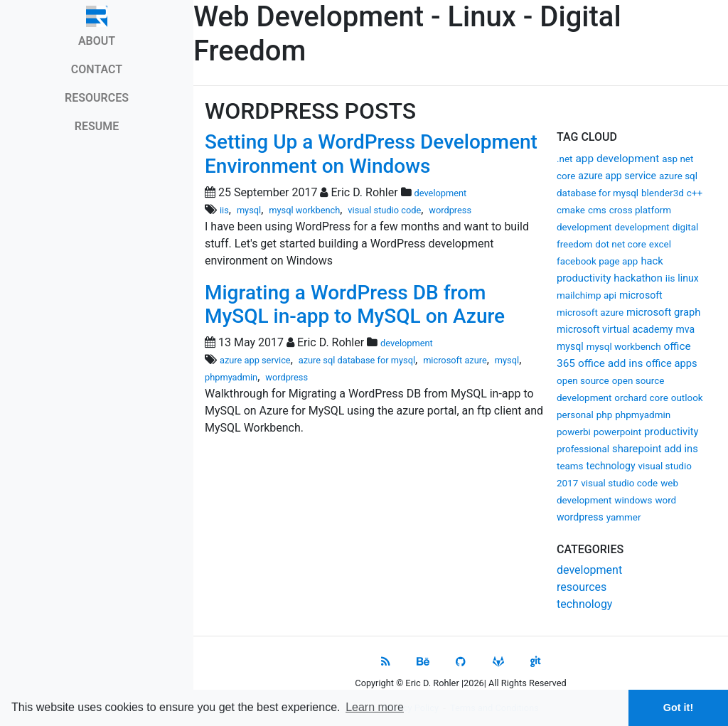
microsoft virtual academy (615, 329)
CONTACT (97, 69)
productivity (671, 432)
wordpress (580, 517)
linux (688, 278)
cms (597, 210)
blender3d (663, 193)
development (642, 227)
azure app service (617, 176)
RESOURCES (97, 98)
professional (583, 449)
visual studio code (619, 483)
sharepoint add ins (655, 449)
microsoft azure (590, 313)
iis (670, 278)
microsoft (641, 295)
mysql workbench (624, 347)
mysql (570, 346)
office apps (671, 363)
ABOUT (97, 41)
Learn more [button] (375, 707)
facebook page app (597, 261)
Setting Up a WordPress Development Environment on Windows (371, 154)
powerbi (574, 432)
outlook (687, 398)
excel (660, 244)
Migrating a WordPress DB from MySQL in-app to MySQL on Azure (355, 305)
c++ (695, 193)
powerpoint (617, 432)
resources (582, 587)
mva (685, 329)
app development (617, 159)
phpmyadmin (643, 415)
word (665, 500)
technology (611, 466)
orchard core (641, 398)
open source (583, 381)
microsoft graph (663, 312)
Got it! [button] (678, 708)
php (605, 415)
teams (570, 466)
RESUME (97, 126)
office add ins (611, 363)
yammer (624, 517)
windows (633, 500)
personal (575, 415)
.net (565, 159)
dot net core (621, 244)
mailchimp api (587, 295)
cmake (571, 210)
